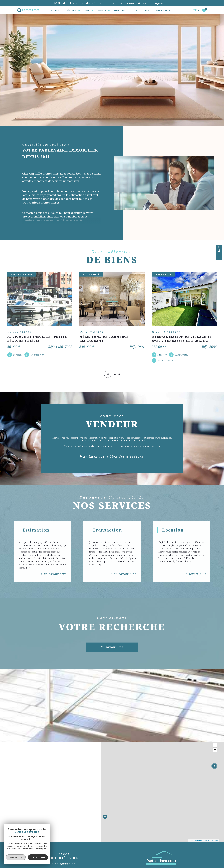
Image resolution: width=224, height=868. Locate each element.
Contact (219, 253)
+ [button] (215, 745)
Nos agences (163, 10)
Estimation (119, 10)
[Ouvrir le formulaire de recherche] (29, 10)
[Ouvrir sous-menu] (79, 10)
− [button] (215, 750)
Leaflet (191, 840)
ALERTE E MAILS (140, 10)
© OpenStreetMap (212, 840)
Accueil (55, 10)
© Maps (200, 840)
